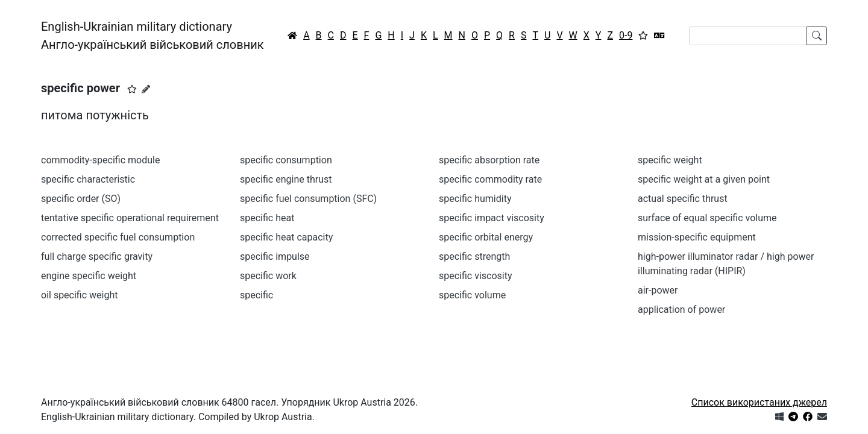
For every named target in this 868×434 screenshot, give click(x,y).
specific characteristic (88, 179)
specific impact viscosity (492, 218)
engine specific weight (89, 276)
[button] (132, 89)
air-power (658, 290)
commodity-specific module (100, 160)
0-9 (626, 35)
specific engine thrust (286, 179)
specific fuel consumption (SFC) (308, 199)
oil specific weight (80, 295)
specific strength (474, 256)
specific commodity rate (490, 179)
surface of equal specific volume (707, 218)
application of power (681, 310)
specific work (268, 276)
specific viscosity (476, 276)
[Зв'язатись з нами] (822, 417)
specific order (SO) (81, 199)
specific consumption (286, 160)
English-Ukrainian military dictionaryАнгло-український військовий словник (153, 36)
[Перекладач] (659, 36)
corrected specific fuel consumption (118, 237)
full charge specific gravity (97, 256)
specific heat (267, 218)
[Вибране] (643, 36)
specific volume (472, 295)
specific (256, 295)
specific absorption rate (489, 160)
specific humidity (475, 199)
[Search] (748, 36)
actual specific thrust (683, 199)
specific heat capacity (286, 237)
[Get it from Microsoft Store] (779, 417)
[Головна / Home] (292, 36)
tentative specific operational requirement (130, 218)
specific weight (670, 160)
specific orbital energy (486, 237)
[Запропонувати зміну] (146, 89)
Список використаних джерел (759, 402)
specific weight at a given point (704, 179)
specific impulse (275, 256)
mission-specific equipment (697, 237)
